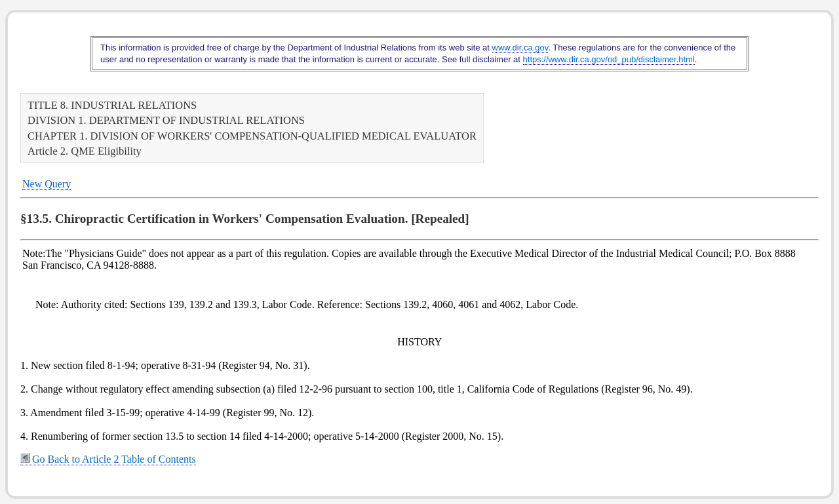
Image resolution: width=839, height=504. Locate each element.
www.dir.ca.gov (520, 48)
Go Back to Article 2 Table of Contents (108, 459)
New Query (47, 184)
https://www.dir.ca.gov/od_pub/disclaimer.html (609, 59)
